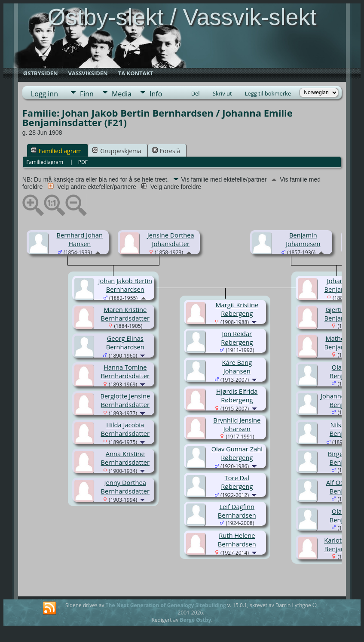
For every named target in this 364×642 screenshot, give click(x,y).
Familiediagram (56, 151)
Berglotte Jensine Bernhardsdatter (125, 400)
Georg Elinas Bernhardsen (125, 343)
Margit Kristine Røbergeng (237, 309)
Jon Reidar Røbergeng (237, 338)
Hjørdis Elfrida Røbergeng (237, 395)
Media (122, 94)
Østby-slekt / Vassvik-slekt (182, 17)
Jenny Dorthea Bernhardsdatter (125, 487)
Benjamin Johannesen (303, 239)
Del (196, 93)
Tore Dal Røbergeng (237, 482)
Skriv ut (222, 93)
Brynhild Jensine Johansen (237, 424)
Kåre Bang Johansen (237, 367)
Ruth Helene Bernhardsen (237, 540)
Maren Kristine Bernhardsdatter (125, 314)
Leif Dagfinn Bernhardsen (237, 511)
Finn (87, 94)
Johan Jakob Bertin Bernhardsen (125, 285)
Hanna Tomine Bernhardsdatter (125, 371)
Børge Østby (195, 620)
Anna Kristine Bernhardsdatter (125, 458)
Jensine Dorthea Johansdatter (171, 239)
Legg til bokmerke (268, 93)
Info (156, 94)
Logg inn (44, 94)
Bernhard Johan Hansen (80, 239)
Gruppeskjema (117, 151)
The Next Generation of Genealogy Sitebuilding (166, 605)
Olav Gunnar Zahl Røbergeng (237, 453)
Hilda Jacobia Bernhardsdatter (125, 429)
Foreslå (166, 151)
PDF (83, 162)
